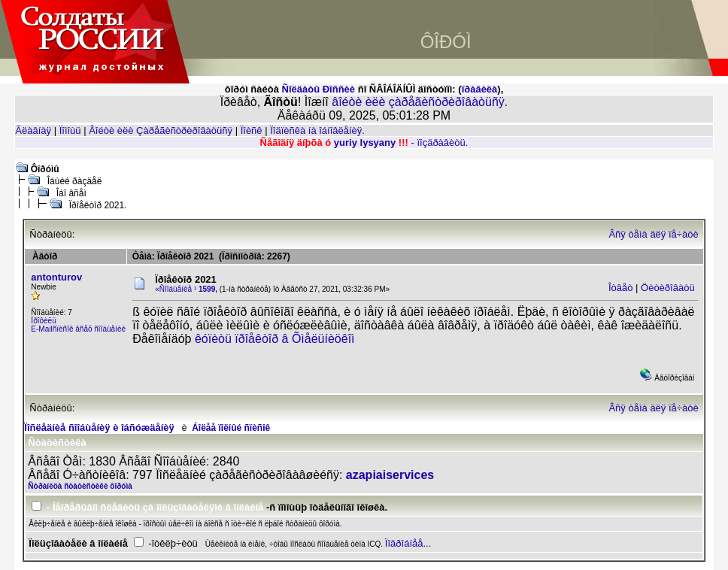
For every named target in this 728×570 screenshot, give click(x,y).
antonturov (56, 277)
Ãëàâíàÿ (33, 130)
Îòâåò (621, 288)
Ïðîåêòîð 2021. (98, 205)
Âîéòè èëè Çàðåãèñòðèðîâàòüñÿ (161, 130)
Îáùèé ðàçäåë (75, 181)
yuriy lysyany (365, 142)
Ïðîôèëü (43, 321)
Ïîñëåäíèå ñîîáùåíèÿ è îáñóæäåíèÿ (99, 427)
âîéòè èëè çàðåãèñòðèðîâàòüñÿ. (420, 102)
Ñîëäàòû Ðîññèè (319, 89)
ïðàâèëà (480, 89)
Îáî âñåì (71, 193)
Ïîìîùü (70, 130)
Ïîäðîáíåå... (408, 543)
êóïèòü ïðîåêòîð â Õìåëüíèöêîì (275, 339)
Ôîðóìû (45, 169)
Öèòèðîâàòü (668, 288)
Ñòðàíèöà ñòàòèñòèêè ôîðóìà (80, 486)
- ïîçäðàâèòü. (439, 142)
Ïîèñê (252, 130)
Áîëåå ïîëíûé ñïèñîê (231, 428)
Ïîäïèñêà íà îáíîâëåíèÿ (316, 130)
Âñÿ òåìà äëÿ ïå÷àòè (653, 234)
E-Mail (41, 329)
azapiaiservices (390, 475)
